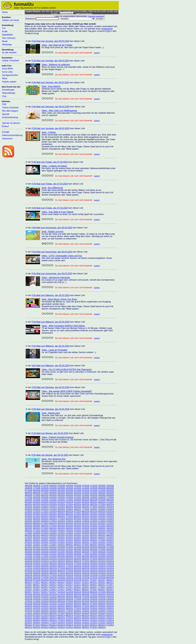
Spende (6, 114)
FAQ (4, 104)
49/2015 (77, 604)
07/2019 (61, 568)
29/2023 (45, 519)
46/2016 (110, 592)
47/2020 (110, 547)
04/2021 (110, 545)
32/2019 (37, 564)
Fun (4, 28)
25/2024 (110, 507)
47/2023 (77, 514)
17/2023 (53, 521)
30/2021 (77, 540)
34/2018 (86, 573)
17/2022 (29, 533)
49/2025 (29, 493)
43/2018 (102, 571)
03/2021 (29, 547)
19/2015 (53, 611)
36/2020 (110, 549)
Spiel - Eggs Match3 (51, 86)
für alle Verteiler (9, 53)
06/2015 (69, 613)
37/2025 (37, 495)
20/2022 (94, 531)
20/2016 (53, 599)
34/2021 (45, 540)
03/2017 (37, 592)
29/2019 (61, 564)
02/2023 (86, 523)
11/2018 (94, 578)
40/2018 (37, 573)
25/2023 (77, 519)
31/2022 (94, 528)
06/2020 (86, 557)
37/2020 (102, 549)
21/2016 (45, 599)
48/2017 (29, 583)
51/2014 (45, 616)
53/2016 (37, 604)
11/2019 (29, 568)
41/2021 (77, 538)
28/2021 (94, 540)
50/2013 (94, 625)
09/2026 (102, 488)
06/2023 (53, 523)
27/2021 (102, 540)
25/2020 (110, 552)
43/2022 (86, 526)
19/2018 (29, 578)
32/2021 (61, 540)
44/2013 (45, 627)
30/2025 (94, 495)
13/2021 (37, 545)
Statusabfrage (9, 93)
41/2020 (69, 549)
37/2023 (69, 516)
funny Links (7, 72)
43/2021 (61, 538)
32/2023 (110, 516)
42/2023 (29, 516)
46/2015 (102, 604)
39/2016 (77, 594)
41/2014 (37, 618)
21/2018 (102, 575)
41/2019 (53, 561)
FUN (108, 31)
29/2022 (110, 528)
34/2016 (29, 597)
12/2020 (37, 557)
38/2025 (29, 495)
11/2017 (61, 590)
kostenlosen (107, 29)
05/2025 (29, 502)
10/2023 (110, 521)
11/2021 (53, 545)
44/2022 (77, 526)
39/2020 (86, 549)
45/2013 (37, 627)
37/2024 (102, 505)
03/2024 (110, 512)
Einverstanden (67, 13)
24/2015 (102, 608)
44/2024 (45, 505)
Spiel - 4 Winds (49, 132)
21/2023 (110, 519)
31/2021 (69, 540)
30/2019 (53, 564)
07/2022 (110, 533)
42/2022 (94, 526)
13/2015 (102, 611)
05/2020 (94, 557)
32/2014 (110, 618)
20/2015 (45, 611)
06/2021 (94, 545)
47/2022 (53, 526)
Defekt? (97, 53)
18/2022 (110, 531)
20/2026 (102, 486)
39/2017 (102, 583)
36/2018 (69, 573)
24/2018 (77, 575)
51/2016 (69, 592)
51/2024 (77, 502)
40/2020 (77, 549)
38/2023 (61, 516)
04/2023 (69, 523)
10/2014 (110, 623)
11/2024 (45, 512)
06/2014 (45, 625)
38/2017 (110, 583)
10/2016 (45, 601)
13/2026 (69, 488)
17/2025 (110, 497)
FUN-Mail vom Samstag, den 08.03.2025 (51, 107)
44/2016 (37, 594)
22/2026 (86, 486)
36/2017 (37, 585)
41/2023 (37, 516)
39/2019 (69, 561)
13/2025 (53, 500)
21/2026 (94, 486)
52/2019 (53, 559)
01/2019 (45, 559)
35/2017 (45, 585)
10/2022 (86, 533)
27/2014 (61, 620)
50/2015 (69, 604)
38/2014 (61, 618)
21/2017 (69, 587)
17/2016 (77, 599)
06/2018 (45, 580)
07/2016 (69, 601)
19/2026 (110, 486)
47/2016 (102, 592)
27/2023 (61, 519)
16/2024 (94, 509)
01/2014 (29, 616)
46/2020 (29, 549)
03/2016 (102, 601)
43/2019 (37, 561)
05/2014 (53, 625)
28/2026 (37, 486)
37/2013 (94, 627)
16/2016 (86, 599)
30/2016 (61, 597)
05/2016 (86, 601)
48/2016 (94, 592)
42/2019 (45, 561)
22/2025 (69, 497)
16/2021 (102, 542)
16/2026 (45, 488)
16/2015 (77, 611)
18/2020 (77, 554)
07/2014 (37, 625)
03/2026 (61, 490)
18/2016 (69, 599)
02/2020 (29, 559)
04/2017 (29, 592)
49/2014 (61, 616)
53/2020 (61, 547)
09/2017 (77, 590)
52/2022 (102, 523)
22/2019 (29, 566)
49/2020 (94, 547)
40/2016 (69, 594)
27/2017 (110, 585)
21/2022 (86, 531)
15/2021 (110, 542)
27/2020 (94, 552)
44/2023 (102, 514)
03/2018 (69, 580)
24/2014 (86, 620)
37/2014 (69, 618)
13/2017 (45, 590)
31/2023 (29, 519)
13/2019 (102, 566)
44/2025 (69, 493)
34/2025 (61, 495)
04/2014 (61, 625)
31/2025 (86, 495)
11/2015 (29, 613)
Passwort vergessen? (96, 16)
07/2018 (37, 580)
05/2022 (37, 535)
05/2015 (77, 613)
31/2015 (45, 608)
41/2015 (53, 606)
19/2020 (69, 554)
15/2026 (53, 488)
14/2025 (45, 500)
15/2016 (94, 599)
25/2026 (61, 486)
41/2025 (94, 493)
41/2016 (61, 594)
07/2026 (29, 490)
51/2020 (77, 547)
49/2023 (61, 514)
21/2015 (37, 611)
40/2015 (61, 606)
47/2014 (77, 616)
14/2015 (94, 611)
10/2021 (61, 545)
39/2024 (86, 505)
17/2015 (69, 611)
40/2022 (110, 526)
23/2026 (77, 486)
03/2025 (45, 502)
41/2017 (86, 583)
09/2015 (45, 613)
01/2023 (94, 523)
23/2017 (53, 587)
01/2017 (53, 592)
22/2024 (45, 509)
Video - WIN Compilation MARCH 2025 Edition (63, 326)
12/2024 (37, 512)
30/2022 (102, 528)
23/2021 (45, 542)
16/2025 (29, 500)
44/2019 (29, 561)
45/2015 (110, 604)
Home (5, 12)
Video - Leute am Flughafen (54, 350)
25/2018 (69, 575)
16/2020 (94, 554)
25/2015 (94, 608)
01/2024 (61, 502)
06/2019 (69, 568)
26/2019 (86, 564)
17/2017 (102, 587)
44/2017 (61, 583)
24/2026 (69, 486)
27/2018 (53, 575)
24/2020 (29, 554)
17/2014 (53, 623)
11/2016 (37, 601)
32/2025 (77, 495)
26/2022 (45, 531)
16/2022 (37, 533)
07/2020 (77, 557)
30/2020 (69, 552)
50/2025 (110, 490)
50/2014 (53, 616)
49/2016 (86, 592)
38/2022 (37, 528)
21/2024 (53, 509)
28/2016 (77, 597)
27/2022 (37, 531)
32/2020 (53, 552)
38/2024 (94, 505)
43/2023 (110, 514)
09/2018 (110, 578)
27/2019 (77, 564)
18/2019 (61, 566)
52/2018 (29, 571)
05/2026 (45, 490)
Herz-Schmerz (9, 38)
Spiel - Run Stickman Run (54, 459)
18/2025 (102, 497)
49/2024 (94, 502)
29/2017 (94, 585)
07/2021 (86, 545)
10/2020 (53, 557)
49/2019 (77, 559)
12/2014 (94, 623)
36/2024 (110, 505)
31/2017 (77, 585)
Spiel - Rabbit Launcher (53, 232)
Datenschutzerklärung (12, 135)
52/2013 (77, 625)
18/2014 (45, 623)
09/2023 (29, 523)
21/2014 (110, 620)
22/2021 (53, 542)
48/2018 (61, 571)
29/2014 (45, 620)
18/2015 (61, 611)
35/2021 (37, 540)
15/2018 (61, 578)
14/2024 (110, 509)
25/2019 (94, 564)
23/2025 (61, 497)
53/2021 (53, 547)
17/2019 (69, 566)
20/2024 (61, 509)
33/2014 (102, 618)
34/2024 (37, 507)
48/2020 (102, 547)
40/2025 (102, 493)
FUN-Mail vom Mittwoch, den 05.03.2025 (51, 295)
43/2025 (77, 493)
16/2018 (53, 578)
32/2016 (45, 597)
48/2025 (37, 493)
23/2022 (69, 531)
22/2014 (102, 620)
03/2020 (110, 557)
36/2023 (77, 516)
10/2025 (77, 500)
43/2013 (53, 627)
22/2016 (37, 599)
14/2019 (94, 566)
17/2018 (45, 578)
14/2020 (110, 554)
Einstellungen (8, 90)
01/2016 (29, 604)
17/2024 (86, 509)
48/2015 (86, 604)
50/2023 (53, 514)
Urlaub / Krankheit (10, 61)
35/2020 (29, 552)
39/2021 (94, 538)
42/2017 (77, 583)
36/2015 (94, 606)
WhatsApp (7, 45)
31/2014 (29, 620)
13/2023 (86, 521)
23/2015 (110, 608)
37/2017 (29, 585)
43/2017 (69, 583)
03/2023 (77, 523)
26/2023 (69, 519)
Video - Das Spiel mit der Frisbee (57, 45)
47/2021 (29, 538)
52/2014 (37, 616)
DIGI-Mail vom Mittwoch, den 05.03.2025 (51, 366)
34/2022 (69, 528)
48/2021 (110, 535)
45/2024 (37, 505)
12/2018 (86, 578)
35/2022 (61, 528)
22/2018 (94, 575)
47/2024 (110, 502)
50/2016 (77, 592)
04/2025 (37, 502)
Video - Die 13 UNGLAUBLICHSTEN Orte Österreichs (67, 370)
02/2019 (102, 568)
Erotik (5, 31)
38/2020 (94, 549)
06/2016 (77, 601)
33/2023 (102, 516)
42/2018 (110, 571)
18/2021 (86, 542)
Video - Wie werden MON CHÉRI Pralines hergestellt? (67, 391)
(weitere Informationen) (84, 14)
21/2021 (61, 542)
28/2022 (29, 531)
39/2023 (53, 516)
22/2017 (61, 587)
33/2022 (77, 528)
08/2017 (86, 590)
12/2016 (29, 601)
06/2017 (102, 590)
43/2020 (53, 549)
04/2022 (45, 535)
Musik (5, 41)
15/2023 (69, 521)
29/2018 (37, 575)
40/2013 (77, 627)
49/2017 (110, 580)
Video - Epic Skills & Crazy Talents (58, 212)
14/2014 (77, 623)
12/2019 (110, 566)
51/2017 (94, 580)
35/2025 (53, 495)
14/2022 (53, 533)
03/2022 (53, 535)
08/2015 (53, 613)
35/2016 (110, 594)
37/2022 (45, 528)
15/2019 (86, 566)
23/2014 (94, 620)
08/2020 (69, 557)
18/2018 (37, 578)
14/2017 (37, 590)
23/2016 (29, 599)
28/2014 (53, 620)
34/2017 (53, 585)
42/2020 (61, 549)
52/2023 (37, 514)
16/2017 (110, 587)
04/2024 (102, 512)
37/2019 (86, 561)
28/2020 (86, 552)
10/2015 (37, 613)
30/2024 (69, 507)
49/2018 (53, 571)
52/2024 (69, 502)
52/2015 (53, 604)
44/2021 (53, 538)
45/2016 (29, 594)
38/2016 (86, 594)
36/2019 (94, 561)
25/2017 (37, 587)
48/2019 (86, 559)
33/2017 (61, 585)
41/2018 (29, 573)
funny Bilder (8, 69)
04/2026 (53, 490)
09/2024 (61, 512)
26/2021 (110, 540)
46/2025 (53, 493)
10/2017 (69, 590)
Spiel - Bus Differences (52, 188)
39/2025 (110, 493)
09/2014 (29, 625)
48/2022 (45, 526)
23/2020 (37, 554)
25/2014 (77, 620)
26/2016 (94, 597)
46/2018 (77, 571)
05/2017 (110, 590)
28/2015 (69, 608)
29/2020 (77, 552)
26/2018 (61, 575)
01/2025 (86, 490)
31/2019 (45, 564)
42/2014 (29, 618)
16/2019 (77, 566)
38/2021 (102, 538)
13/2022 (61, 533)
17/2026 (37, 488)
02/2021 (37, 547)
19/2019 (53, 566)
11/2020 (45, 557)
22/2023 (102, 519)
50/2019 (69, 559)
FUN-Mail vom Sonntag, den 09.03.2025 (50, 41)
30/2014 (37, 620)
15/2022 (45, 533)
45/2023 (94, 514)
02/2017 (45, 592)
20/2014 (29, 623)
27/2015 (77, 608)
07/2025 (102, 500)
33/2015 (29, 608)
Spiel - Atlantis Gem (51, 413)
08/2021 (77, 545)
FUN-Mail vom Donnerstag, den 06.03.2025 (52, 228)
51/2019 (61, 559)
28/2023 (53, 519)
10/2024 (53, 512)
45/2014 (94, 616)
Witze (5, 78)
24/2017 (45, 587)
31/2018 (110, 573)
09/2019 (45, 568)
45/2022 (69, 526)
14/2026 (61, 488)
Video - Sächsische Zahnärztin (56, 278)
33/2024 (45, 507)
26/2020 (102, 552)
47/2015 (94, 604)
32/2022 (86, 528)
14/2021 (29, 545)
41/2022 (102, 526)
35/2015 (102, 606)
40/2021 (86, 538)
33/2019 (29, 564)
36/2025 (45, 495)
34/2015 (110, 606)
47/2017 (37, 583)
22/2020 (45, 554)
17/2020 (86, 554)
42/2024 (61, 505)
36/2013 (102, 627)
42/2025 (86, 493)
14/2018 (69, 578)
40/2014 (45, 618)
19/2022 (102, 531)
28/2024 (86, 507)
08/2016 (61, 601)
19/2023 (37, 521)
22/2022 (77, 531)
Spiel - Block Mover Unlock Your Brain (59, 299)
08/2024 (69, 512)
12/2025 (61, 500)
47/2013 (110, 625)
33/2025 (69, 495)
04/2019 (86, 568)
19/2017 (86, 587)
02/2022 (61, 535)
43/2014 (110, 616)
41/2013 (69, 627)
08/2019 (53, 568)
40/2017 (94, 583)
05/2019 (77, 568)
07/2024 (77, 512)
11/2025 (69, 500)
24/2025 (53, 497)
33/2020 (45, 552)
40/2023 (45, 516)
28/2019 (69, 564)
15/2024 (102, 509)
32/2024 (53, 507)
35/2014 (86, 618)
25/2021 (29, 542)
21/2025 (77, 497)
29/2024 (77, 507)
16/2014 (61, 623)
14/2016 (102, 599)
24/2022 (61, 531)
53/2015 (45, 604)
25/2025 (45, 497)
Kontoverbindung (10, 117)
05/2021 (102, 545)
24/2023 (86, 519)
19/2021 (77, 542)
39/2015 (69, 606)
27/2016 (86, 597)
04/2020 (102, 557)
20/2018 (110, 575)
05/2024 (94, 512)
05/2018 (53, 580)
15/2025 (37, 500)
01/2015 (110, 613)
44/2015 (29, 606)
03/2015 (94, 613)
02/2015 (102, 613)
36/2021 (29, 540)
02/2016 (110, 601)
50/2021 (94, 535)
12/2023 (94, 521)
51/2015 (61, 604)
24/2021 (37, 542)
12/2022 (69, 533)
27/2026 (45, 486)
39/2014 (53, 618)
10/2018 (102, 578)
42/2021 (69, 538)
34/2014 (94, 618)
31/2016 (53, 597)
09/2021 (69, 545)
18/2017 (94, 587)
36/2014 (77, 618)
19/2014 (37, 623)
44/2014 (102, 616)
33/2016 (37, 597)
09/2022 (94, 533)
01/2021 (45, 547)
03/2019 (94, 568)
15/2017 (29, 590)
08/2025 (94, 500)
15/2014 (69, 623)
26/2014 (69, 620)
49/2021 (102, 535)
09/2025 (86, 500)
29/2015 (61, 608)
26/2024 (102, 507)
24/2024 (29, 509)
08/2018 (29, 580)
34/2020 (37, 552)
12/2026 (77, 488)
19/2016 (61, 599)
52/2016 (61, 592)
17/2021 (94, 542)
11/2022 (77, 533)
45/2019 (110, 559)
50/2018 (45, 571)
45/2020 (37, 549)
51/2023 (45, 514)
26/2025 (37, 497)
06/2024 (86, 512)
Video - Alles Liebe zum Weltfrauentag (59, 111)
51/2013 (86, 625)
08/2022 (102, 533)
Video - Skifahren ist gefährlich (56, 65)
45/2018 (86, 571)
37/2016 (94, 594)
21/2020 (53, 554)
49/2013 (102, 625)
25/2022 (53, 531)
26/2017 (29, 587)
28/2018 (45, 575)
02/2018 (77, 580)
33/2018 (94, 573)
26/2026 (53, 486)
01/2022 (69, 535)
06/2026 (37, 490)
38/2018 (53, 573)
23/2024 (37, 509)
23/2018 (86, 575)
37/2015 (86, 606)
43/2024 (53, 505)
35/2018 (77, 573)
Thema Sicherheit (10, 108)
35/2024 (29, 507)
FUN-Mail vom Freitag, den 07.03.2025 (50, 162)
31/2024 (61, 507)
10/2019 (37, 568)
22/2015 (29, 611)
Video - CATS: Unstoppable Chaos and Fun (62, 256)
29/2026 (29, 486)
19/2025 (94, 497)
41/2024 (69, 505)
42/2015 (45, 606)
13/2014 (86, 623)
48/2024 (102, 502)
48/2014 (69, 616)
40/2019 (61, 561)
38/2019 (77, 561)
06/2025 (110, 500)
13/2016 (110, 599)
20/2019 (45, 566)
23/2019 (110, 564)
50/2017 (102, 580)
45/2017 (53, 583)
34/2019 (110, 561)
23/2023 (94, 519)
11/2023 (102, 521)
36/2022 (53, 528)
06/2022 (29, 535)
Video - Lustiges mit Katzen (54, 166)
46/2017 (45, 583)
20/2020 (61, 554)
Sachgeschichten (10, 75)
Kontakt (6, 132)
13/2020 (29, 557)
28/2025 (110, 495)
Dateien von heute (11, 20)
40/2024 (77, 505)
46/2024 (29, 505)
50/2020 (86, 547)
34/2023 (94, 516)
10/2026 (94, 488)
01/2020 (37, 559)
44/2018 (94, 571)
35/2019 (102, 561)
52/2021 (77, 535)
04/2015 (86, 613)
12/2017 (53, 590)
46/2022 (61, 526)
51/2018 (37, 571)
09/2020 (61, 557)
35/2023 (86, 516)
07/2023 (45, 523)
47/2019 (94, 559)
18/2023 (45, 521)
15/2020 (102, 554)
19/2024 (69, 509)
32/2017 (69, 585)
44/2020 (45, 549)
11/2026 (86, 488)
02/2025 (53, 502)
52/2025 (94, 490)
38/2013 (86, 627)
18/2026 (29, 488)
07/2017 (94, 590)
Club (4, 96)
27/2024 (94, 507)
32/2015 (37, 608)
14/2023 (77, 521)
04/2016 (94, 601)
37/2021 (110, 538)
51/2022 (110, 523)
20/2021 (69, 542)
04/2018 (61, 580)
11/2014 (102, 623)
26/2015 (86, 608)
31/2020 (61, 552)
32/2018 (102, 573)
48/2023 (69, 514)
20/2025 (86, 497)
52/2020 (69, 547)
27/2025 (29, 497)
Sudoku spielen (9, 82)
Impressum (7, 139)
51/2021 (86, 535)
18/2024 (77, 509)
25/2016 (102, 597)
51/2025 (102, 490)
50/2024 (86, 502)
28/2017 (102, 585)
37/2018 (61, 573)
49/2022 (37, 526)
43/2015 (37, 606)
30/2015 (53, 608)
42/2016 (53, 594)
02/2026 (69, 490)
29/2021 (86, 540)
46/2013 (29, 627)
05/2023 (61, 523)
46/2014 (86, 616)
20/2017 (77, 587)
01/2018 (110, 568)
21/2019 (37, 566)
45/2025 (61, 493)
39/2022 (29, 528)
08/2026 (110, 488)
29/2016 (69, 597)
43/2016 (45, 594)
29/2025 (102, 495)
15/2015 (86, 611)
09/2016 (53, 601)
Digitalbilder (8, 35)
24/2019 (102, 564)
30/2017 (86, 585)
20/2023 (29, 521)
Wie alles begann (10, 111)
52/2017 (86, 580)
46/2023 (86, 514)
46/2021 (37, 538)
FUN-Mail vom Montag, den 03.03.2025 (50, 433)
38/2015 (77, 606)
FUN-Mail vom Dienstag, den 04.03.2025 (51, 387)
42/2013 (61, 627)
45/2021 (45, 538)
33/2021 (53, 540)
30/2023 (37, 519)
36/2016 (102, 594)
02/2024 (29, 514)
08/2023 (37, 523)
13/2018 (77, 578)
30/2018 (29, 575)
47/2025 (45, 493)
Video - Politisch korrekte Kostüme (58, 437)
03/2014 (69, 625)
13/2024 (29, 512)
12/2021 (45, 545)
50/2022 (29, 526)
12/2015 (110, 611)
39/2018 (45, 573)
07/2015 (61, 613)
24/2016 (110, 597)
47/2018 (69, 571)
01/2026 (77, 490)
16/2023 (61, 521)
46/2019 (102, 559)
